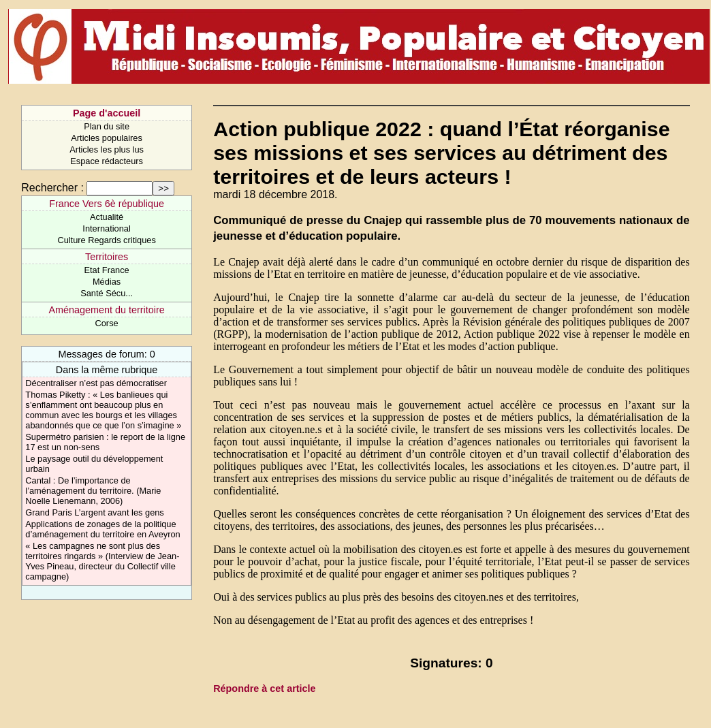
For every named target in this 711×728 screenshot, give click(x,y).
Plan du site (107, 126)
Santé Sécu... (107, 293)
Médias (107, 282)
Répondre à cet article (264, 689)
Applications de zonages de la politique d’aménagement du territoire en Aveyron (102, 529)
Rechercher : (52, 188)
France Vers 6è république (107, 204)
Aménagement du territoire (106, 310)
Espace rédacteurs (107, 161)
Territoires (107, 257)
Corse (107, 323)
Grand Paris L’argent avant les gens (94, 512)
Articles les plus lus (107, 149)
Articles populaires (107, 138)
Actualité (107, 217)
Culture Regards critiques (106, 240)
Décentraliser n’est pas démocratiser (96, 383)
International (106, 228)
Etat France (107, 270)
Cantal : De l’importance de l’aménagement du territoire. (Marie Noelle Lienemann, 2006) (93, 491)
